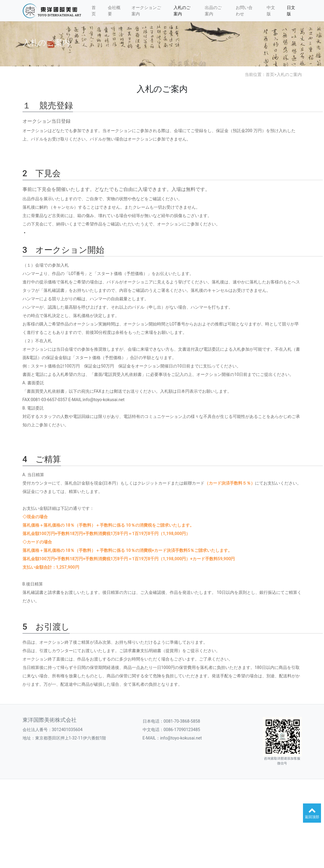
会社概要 (114, 11)
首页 (94, 11)
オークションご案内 (146, 11)
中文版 (271, 11)
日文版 (291, 11)
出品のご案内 (213, 11)
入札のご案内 (182, 11)
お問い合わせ (244, 11)
